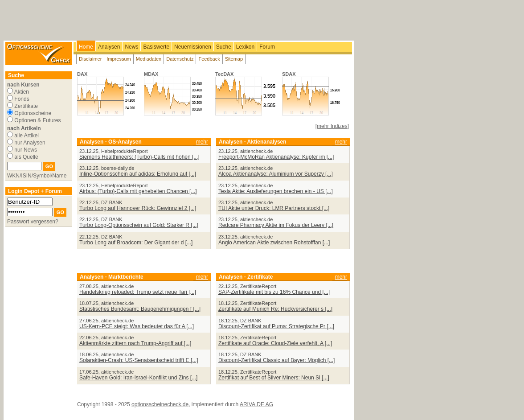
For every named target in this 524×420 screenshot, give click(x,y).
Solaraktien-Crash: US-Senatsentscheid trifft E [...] (139, 360)
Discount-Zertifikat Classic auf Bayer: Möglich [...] (276, 360)
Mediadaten (149, 59)
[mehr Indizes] (332, 126)
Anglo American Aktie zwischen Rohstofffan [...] (274, 243)
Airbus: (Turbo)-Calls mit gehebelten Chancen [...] (138, 191)
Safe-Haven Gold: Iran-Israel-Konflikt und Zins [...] (138, 378)
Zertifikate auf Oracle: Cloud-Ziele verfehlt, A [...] (275, 343)
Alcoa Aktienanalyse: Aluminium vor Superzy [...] (276, 174)
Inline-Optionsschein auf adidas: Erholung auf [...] (138, 174)
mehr (202, 142)
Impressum (119, 59)
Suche (224, 47)
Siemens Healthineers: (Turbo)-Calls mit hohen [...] (139, 157)
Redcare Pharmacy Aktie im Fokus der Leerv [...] (276, 225)
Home (86, 47)
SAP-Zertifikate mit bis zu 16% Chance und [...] (274, 292)
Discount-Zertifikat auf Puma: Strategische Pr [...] (276, 326)
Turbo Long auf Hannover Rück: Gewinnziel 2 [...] (138, 208)
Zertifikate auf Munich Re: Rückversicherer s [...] (275, 309)
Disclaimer (90, 59)
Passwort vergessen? (33, 222)
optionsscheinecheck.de (160, 404)
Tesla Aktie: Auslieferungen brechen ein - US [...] (276, 191)
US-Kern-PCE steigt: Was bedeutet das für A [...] (137, 326)
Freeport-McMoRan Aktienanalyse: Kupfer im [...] (276, 157)
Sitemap (234, 59)
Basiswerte (156, 47)
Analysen (109, 47)
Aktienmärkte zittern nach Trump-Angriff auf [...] (135, 343)
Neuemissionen (193, 47)
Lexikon (245, 47)
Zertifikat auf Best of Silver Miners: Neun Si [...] (274, 378)
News (131, 47)
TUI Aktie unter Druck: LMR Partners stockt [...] (274, 208)
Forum (267, 47)
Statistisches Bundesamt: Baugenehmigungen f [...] (140, 309)
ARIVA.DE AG (256, 404)
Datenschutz (180, 59)
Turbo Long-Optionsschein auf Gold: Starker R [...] (139, 225)
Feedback (209, 59)
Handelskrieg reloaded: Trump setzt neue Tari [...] (138, 292)
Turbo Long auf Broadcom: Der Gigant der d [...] (136, 243)
